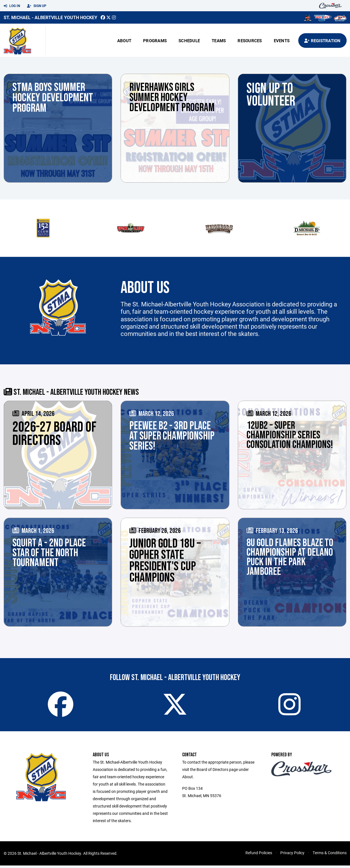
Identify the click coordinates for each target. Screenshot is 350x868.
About (124, 41)
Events (282, 41)
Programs (155, 41)
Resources (250, 41)
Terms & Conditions (330, 855)
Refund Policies (259, 855)
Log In (12, 6)
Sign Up (37, 6)
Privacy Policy (292, 855)
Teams (219, 41)
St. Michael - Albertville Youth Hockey (50, 17)
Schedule (189, 41)
